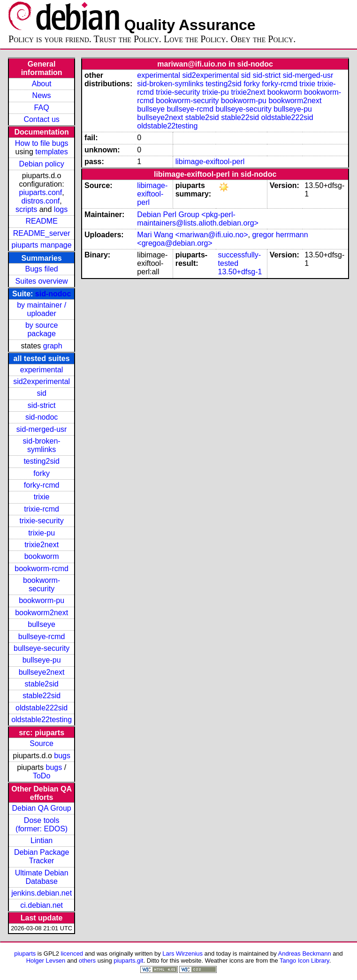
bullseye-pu (42, 660)
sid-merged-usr (42, 429)
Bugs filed (41, 269)
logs (61, 209)
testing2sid (42, 461)
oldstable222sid (42, 708)
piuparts (25, 954)
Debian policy (42, 164)
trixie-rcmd (42, 509)
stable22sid (42, 696)
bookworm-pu (42, 600)
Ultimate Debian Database (42, 877)
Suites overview (42, 281)
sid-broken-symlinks (42, 445)
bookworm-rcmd (42, 569)
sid (41, 393)
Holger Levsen (46, 961)
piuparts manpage (42, 245)
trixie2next (42, 545)
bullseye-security (42, 648)
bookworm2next (42, 613)
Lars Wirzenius (182, 954)
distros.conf (40, 201)
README (41, 221)
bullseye (42, 624)
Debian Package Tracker (42, 856)
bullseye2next (42, 672)
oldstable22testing (42, 720)
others (87, 961)
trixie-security (42, 521)
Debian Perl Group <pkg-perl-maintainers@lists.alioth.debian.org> (198, 219)
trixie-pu (42, 533)
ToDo (42, 776)
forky (42, 473)
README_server (42, 233)
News (42, 95)
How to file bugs (42, 143)
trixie (42, 497)
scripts (26, 209)
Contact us (41, 119)
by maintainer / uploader (42, 309)
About (42, 84)
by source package (42, 329)
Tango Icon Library (304, 961)
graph (53, 346)
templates (51, 152)
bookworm (42, 556)
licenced (72, 954)
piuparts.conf (41, 192)
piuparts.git (128, 961)
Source (42, 743)
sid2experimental (42, 381)
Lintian (42, 841)
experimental (42, 370)
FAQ (42, 108)
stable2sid (42, 684)
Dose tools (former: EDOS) (42, 825)
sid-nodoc (53, 294)
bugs (62, 756)
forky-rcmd (42, 485)
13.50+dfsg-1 (240, 272)
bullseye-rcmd (42, 637)
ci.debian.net (42, 905)
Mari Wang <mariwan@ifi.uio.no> (192, 235)
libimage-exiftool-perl (210, 162)
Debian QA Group (41, 808)
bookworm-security (42, 584)
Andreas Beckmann (305, 954)
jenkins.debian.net (42, 893)
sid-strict (42, 405)
